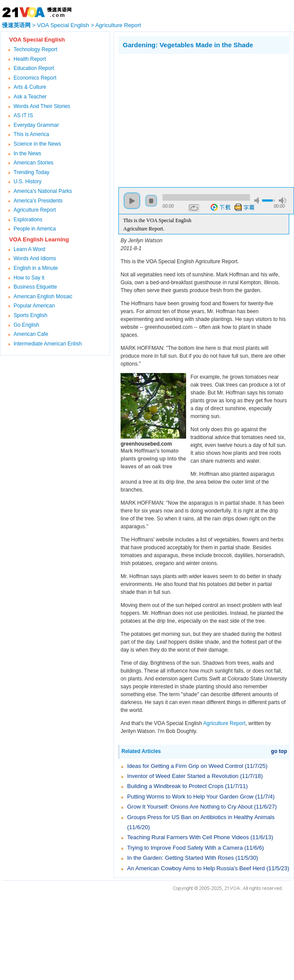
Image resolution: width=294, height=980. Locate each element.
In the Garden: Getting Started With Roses (180, 858)
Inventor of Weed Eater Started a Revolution (183, 776)
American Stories (33, 163)
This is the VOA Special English (157, 220)
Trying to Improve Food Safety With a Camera (185, 848)
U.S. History (28, 181)
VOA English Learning (39, 239)
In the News (27, 153)
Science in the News (37, 144)
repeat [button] (194, 208)
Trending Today (31, 172)
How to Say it (29, 278)
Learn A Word (29, 249)
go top (279, 751)
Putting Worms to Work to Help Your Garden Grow (190, 797)
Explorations (28, 220)
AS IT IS (23, 115)
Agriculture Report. (144, 229)
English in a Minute (36, 268)
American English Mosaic (43, 296)
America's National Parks (43, 191)
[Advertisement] (192, 119)
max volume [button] (283, 201)
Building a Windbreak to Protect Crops (175, 786)
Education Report (34, 68)
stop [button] (151, 201)
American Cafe (31, 334)
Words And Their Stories (42, 106)
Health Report (30, 59)
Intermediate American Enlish (48, 344)
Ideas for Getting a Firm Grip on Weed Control (185, 766)
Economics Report (35, 78)
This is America (31, 134)
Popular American (34, 306)
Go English (26, 325)
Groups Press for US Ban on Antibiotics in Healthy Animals (201, 817)
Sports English (30, 315)
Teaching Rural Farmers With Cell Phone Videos (188, 837)
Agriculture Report (118, 25)
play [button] (132, 201)
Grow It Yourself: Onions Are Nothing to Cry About (190, 807)
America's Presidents (38, 201)
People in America (35, 229)
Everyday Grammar (36, 125)
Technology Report (35, 49)
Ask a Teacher (30, 97)
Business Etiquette (35, 287)
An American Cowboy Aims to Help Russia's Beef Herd (196, 868)
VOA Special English (63, 25)
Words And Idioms (35, 258)
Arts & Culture (30, 87)
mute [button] (258, 201)
